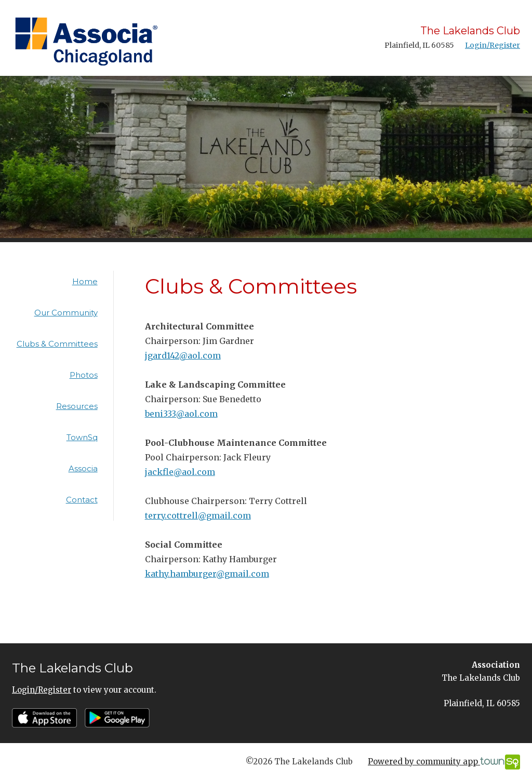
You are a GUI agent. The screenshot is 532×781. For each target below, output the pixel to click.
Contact (82, 500)
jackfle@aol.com (180, 472)
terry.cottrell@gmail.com (198, 515)
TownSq (82, 437)
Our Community (66, 313)
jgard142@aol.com (183, 355)
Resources (77, 406)
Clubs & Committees (57, 344)
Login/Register (493, 45)
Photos (84, 375)
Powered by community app (444, 762)
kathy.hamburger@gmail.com (207, 574)
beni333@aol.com (181, 414)
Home (85, 281)
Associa (83, 468)
